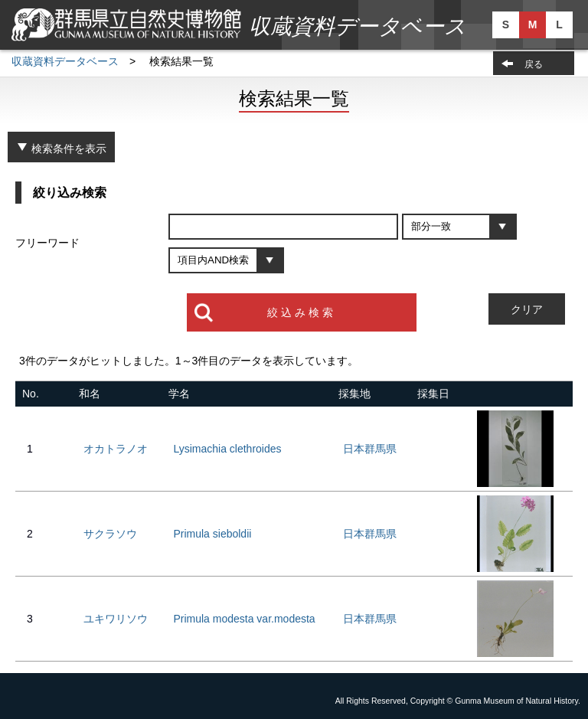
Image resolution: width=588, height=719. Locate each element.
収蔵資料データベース (65, 61)
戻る (534, 64)
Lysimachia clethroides (227, 449)
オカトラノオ (116, 449)
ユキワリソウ (116, 619)
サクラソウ (110, 534)
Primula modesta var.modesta (244, 619)
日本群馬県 (370, 449)
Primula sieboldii (212, 534)
